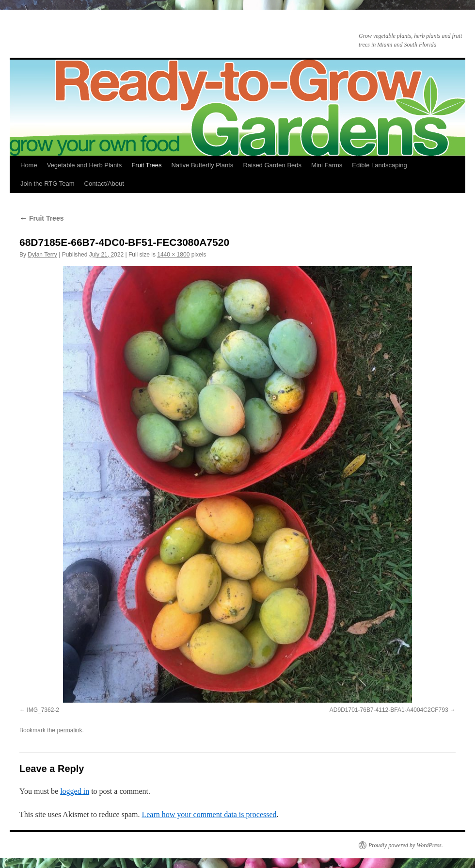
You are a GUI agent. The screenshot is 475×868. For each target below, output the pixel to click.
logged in (75, 791)
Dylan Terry (42, 255)
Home (29, 165)
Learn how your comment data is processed (209, 814)
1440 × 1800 (173, 255)
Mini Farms (327, 165)
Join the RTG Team (47, 184)
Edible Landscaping (379, 165)
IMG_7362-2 (43, 710)
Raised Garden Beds (272, 165)
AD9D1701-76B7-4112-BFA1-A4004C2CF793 (389, 710)
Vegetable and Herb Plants (85, 165)
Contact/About (104, 184)
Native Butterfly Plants (202, 165)
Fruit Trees (146, 165)
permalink (69, 730)
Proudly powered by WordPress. (406, 845)
